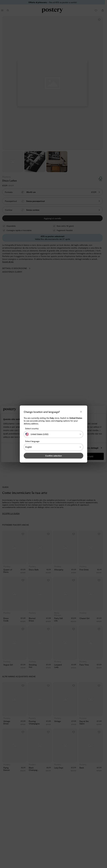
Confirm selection (53, 456)
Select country (32, 428)
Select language (32, 441)
